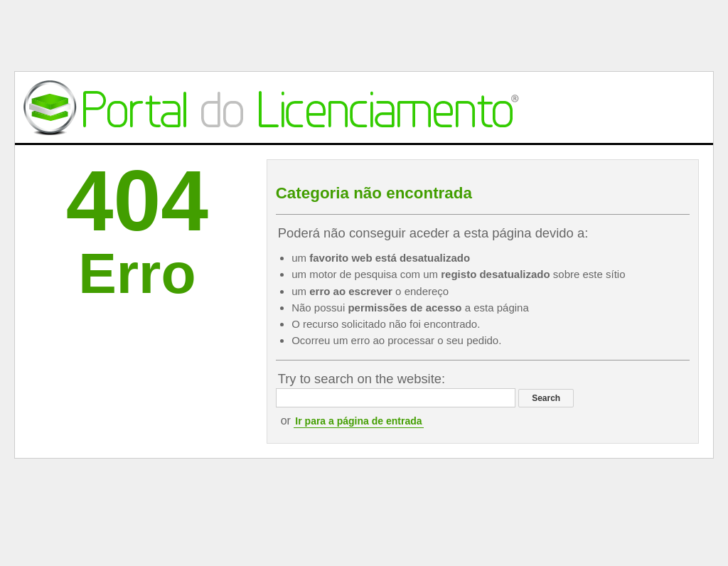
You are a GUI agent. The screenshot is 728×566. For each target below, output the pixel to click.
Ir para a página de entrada (358, 421)
